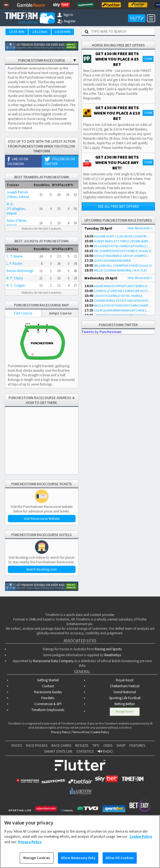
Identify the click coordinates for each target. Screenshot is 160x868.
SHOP (121, 745)
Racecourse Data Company (53, 661)
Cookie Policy (100, 732)
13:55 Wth (17, 32)
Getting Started (48, 680)
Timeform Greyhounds (48, 710)
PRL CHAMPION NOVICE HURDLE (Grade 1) (123, 251)
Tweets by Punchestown (102, 332)
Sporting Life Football (125, 698)
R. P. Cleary (15, 278)
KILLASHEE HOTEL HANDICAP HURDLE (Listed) (126, 246)
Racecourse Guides (48, 692)
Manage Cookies (125, 711)
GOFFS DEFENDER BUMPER (112, 261)
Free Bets (48, 698)
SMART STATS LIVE (58, 751)
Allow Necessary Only (78, 858)
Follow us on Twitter (60, 161)
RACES (17, 745)
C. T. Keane (14, 256)
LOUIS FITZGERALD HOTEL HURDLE (118, 296)
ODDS (108, 745)
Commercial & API (48, 704)
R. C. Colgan (16, 285)
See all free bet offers (118, 206)
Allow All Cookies (120, 858)
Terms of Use (81, 732)
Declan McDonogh (20, 271)
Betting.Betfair (125, 704)
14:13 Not (40, 32)
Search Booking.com (42, 569)
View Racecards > (140, 228)
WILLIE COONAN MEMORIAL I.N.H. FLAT (121, 270)
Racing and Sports (108, 649)
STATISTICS (85, 751)
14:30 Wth (63, 32)
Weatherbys (113, 655)
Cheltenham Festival (125, 686)
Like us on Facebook (18, 161)
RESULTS (82, 745)
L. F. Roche (14, 264)
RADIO (105, 751)
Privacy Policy (61, 732)
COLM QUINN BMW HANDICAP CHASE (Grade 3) (126, 310)
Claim (148, 59)
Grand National (125, 692)
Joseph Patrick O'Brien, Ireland (18, 195)
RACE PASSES (37, 745)
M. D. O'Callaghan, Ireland (16, 209)
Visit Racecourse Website (42, 519)
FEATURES (137, 745)
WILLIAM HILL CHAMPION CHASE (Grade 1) (123, 265)
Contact (48, 686)
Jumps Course (60, 313)
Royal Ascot (125, 680)
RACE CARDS (61, 745)
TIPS (96, 745)
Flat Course (23, 313)
